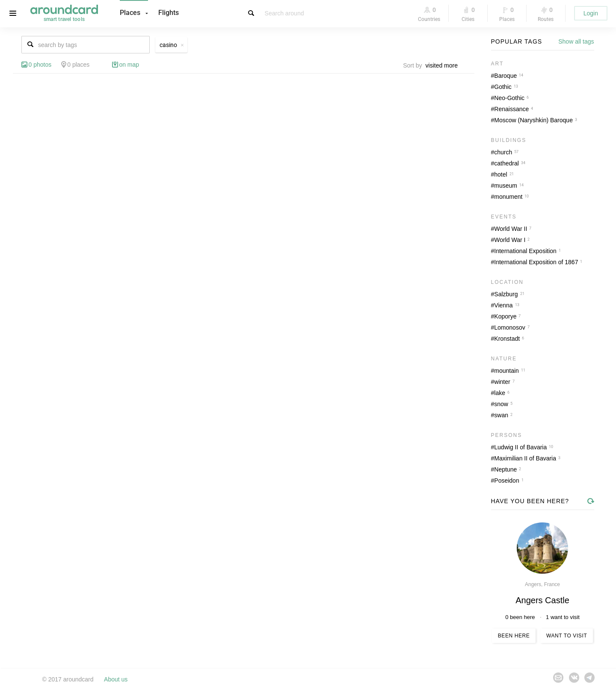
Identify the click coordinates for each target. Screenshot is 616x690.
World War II (511, 229)
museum (506, 186)
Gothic (503, 87)
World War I (510, 240)
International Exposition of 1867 (536, 262)
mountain (506, 371)
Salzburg (506, 294)
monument (508, 197)
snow (501, 404)
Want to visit (567, 636)
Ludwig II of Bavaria (520, 447)
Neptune (505, 469)
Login (591, 13)
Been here (514, 636)
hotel (500, 174)
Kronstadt (507, 339)
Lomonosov (509, 327)
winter (502, 382)
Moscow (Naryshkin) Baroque (533, 120)
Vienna (503, 305)
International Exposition (525, 251)
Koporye (505, 316)
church (503, 152)
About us (116, 679)
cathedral (506, 163)
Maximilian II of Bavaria (525, 458)
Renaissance (511, 109)
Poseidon (506, 481)
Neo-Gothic (509, 98)
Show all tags (576, 41)
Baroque (505, 76)
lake (500, 393)
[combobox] (444, 65)
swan (501, 415)
